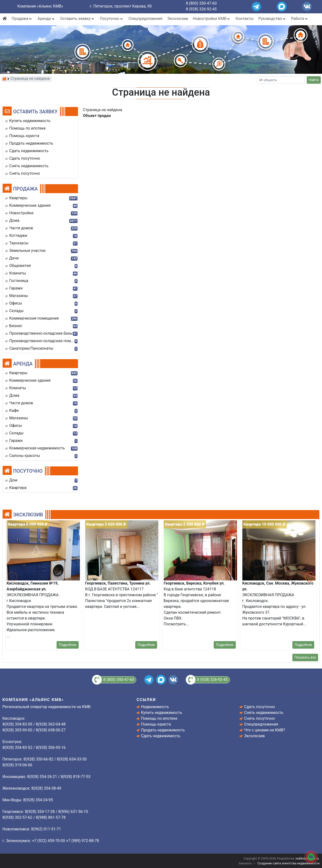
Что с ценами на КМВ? (264, 730)
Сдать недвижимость (161, 736)
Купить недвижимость (162, 713)
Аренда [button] (46, 19)
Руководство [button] (272, 19)
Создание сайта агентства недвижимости (288, 863)
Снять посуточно (259, 718)
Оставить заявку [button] (78, 19)
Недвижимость (155, 707)
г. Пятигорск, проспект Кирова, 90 (121, 6)
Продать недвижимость (163, 730)
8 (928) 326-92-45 (201, 9)
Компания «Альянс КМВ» (40, 6)
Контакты (244, 19)
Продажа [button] (22, 19)
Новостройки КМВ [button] (212, 19)
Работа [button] (300, 19)
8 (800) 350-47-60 (201, 3)
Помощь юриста (156, 724)
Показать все (305, 657)
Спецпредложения (145, 19)
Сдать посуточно (259, 707)
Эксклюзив (178, 19)
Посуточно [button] (112, 19)
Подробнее (68, 645)
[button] (310, 577)
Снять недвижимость (264, 713)
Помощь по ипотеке (159, 718)
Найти (314, 80)
